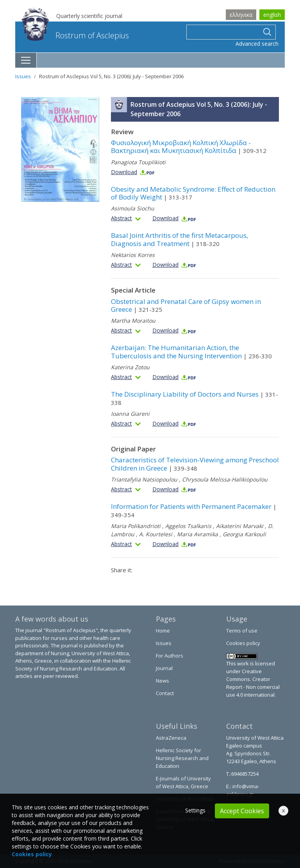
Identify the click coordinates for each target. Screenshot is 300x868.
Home (163, 631)
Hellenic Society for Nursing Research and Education (182, 758)
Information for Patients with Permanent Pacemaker (194, 510)
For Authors (170, 656)
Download (133, 172)
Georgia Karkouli (244, 534)
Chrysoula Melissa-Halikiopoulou (225, 479)
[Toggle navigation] (26, 60)
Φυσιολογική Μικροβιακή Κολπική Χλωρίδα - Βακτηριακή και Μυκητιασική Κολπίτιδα (189, 146)
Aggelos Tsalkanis (188, 526)
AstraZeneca (171, 738)
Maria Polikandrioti (136, 526)
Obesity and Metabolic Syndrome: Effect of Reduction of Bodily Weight (193, 193)
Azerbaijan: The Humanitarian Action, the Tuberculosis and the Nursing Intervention (191, 351)
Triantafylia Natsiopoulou (144, 479)
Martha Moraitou (133, 321)
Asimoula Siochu (133, 208)
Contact (165, 693)
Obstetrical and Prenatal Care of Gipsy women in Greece (186, 305)
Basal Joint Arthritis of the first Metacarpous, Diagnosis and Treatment (179, 239)
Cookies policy (243, 643)
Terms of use (242, 631)
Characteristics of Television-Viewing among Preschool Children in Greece (195, 464)
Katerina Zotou (130, 367)
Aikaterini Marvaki (240, 526)
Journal (164, 668)
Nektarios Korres (133, 255)
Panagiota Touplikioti (138, 162)
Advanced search (257, 44)
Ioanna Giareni (130, 414)
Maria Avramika (197, 534)
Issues (23, 76)
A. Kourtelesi (156, 534)
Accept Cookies (242, 811)
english (272, 15)
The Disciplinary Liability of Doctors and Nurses (195, 398)
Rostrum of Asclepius (75, 35)
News (162, 681)
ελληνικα (241, 15)
